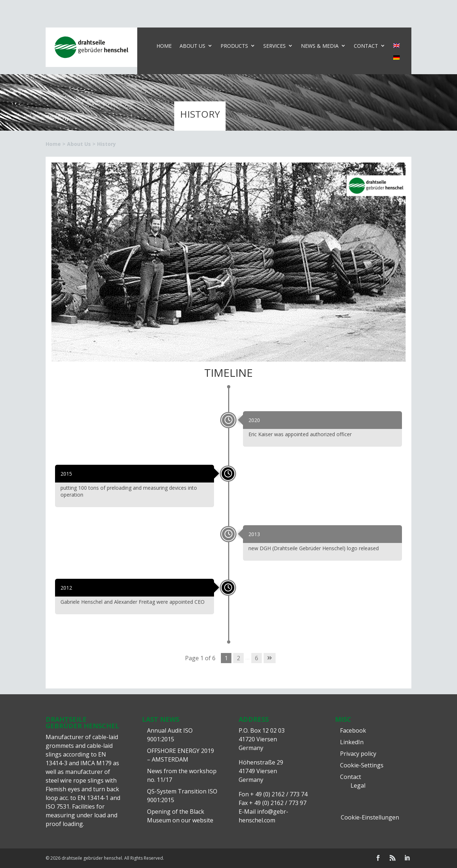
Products (234, 46)
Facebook (353, 730)
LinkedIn (352, 742)
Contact (366, 46)
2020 (254, 420)
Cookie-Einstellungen (370, 817)
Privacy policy (358, 754)
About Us (192, 46)
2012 (66, 588)
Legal (358, 785)
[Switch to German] (397, 59)
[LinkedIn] (407, 858)
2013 (254, 534)
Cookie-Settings (362, 765)
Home (164, 46)
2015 (66, 474)
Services (274, 46)
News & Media (320, 46)
